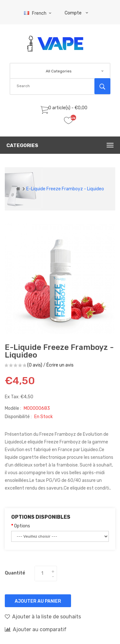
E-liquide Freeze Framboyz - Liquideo (65, 189)
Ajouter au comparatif (36, 629)
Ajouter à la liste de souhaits (43, 616)
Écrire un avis (60, 365)
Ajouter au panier (38, 601)
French (39, 13)
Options (22, 526)
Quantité (15, 573)
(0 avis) (35, 365)
